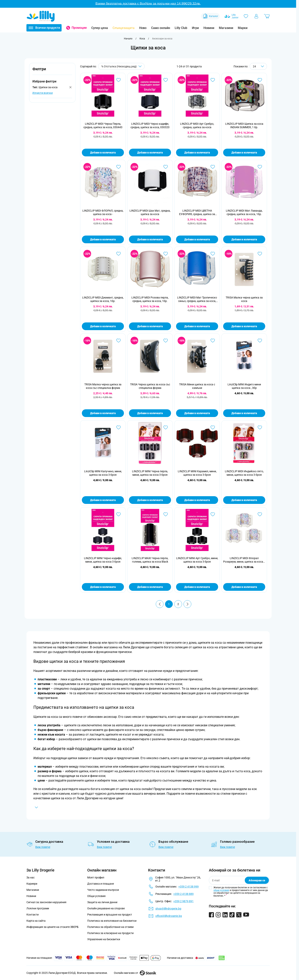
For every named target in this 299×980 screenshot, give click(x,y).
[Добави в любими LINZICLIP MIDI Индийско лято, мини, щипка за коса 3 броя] (260, 427)
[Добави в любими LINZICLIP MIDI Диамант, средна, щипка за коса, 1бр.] (119, 254)
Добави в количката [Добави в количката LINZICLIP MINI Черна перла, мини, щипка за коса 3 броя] (150, 500)
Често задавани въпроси (103, 890)
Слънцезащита (124, 28)
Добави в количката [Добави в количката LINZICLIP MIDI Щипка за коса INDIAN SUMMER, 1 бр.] (244, 153)
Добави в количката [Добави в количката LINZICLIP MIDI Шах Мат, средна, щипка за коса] (150, 239)
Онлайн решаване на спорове (106, 908)
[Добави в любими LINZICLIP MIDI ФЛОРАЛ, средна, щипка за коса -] (119, 167)
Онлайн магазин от (135, 973)
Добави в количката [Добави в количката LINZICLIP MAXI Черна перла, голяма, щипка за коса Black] (150, 587)
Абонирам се (257, 880)
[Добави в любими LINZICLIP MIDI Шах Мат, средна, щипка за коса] (166, 167)
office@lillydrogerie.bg (169, 916)
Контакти (33, 915)
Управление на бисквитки (104, 939)
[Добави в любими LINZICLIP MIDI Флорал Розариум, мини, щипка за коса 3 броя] (260, 514)
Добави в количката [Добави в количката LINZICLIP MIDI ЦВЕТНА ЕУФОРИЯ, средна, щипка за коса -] (197, 239)
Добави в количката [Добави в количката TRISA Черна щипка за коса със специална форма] (150, 413)
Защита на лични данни (102, 902)
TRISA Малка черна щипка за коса (244, 299)
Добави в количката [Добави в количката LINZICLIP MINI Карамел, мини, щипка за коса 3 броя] (197, 500)
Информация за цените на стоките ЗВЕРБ (53, 927)
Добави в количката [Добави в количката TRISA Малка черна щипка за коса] (244, 326)
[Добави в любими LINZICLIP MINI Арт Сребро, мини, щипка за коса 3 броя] (213, 514)
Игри (195, 28)
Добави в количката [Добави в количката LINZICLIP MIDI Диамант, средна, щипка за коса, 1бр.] (103, 326)
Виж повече (43, 847)
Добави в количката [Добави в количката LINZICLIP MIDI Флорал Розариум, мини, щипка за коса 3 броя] (244, 587)
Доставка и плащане (101, 884)
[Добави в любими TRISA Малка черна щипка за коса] (260, 254)
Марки (243, 28)
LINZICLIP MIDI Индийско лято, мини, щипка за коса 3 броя (244, 473)
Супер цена (100, 28)
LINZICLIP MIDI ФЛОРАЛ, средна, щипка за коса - (103, 212)
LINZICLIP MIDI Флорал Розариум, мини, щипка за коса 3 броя (244, 560)
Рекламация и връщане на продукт (110, 915)
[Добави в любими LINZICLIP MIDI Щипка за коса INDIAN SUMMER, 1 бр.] (260, 80)
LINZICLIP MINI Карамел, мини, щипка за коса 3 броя (197, 473)
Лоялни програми (38, 908)
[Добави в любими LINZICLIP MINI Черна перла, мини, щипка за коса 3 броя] (166, 427)
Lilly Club (181, 28)
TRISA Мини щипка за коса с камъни (197, 386)
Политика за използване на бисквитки (112, 921)
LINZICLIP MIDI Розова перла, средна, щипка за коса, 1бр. (150, 299)
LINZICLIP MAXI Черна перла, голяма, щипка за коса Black (150, 560)
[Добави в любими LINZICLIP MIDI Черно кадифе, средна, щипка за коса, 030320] (166, 80)
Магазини (226, 28)
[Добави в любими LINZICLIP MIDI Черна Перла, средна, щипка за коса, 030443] (119, 80)
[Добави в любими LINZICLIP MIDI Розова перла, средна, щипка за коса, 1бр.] (166, 254)
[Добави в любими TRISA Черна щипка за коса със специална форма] (166, 341)
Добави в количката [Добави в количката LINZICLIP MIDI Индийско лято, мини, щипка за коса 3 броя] (244, 500)
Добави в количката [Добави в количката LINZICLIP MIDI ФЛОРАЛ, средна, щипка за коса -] (103, 239)
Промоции (79, 28)
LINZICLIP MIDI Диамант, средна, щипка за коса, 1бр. (103, 299)
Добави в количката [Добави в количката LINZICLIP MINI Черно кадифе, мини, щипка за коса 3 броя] (103, 587)
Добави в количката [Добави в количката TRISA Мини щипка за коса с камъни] (197, 413)
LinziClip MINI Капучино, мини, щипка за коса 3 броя (103, 473)
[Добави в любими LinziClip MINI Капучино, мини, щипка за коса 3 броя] (119, 427)
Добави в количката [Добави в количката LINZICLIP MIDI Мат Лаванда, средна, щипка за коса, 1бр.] (244, 239)
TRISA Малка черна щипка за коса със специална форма (103, 386)
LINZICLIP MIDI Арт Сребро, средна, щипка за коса (197, 125)
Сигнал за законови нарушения (46, 902)
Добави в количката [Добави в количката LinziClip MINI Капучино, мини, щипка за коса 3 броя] (103, 500)
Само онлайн (161, 28)
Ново (143, 28)
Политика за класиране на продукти (110, 933)
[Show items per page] (258, 66)
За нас (30, 877)
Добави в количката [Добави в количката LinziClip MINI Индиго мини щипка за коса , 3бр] (244, 413)
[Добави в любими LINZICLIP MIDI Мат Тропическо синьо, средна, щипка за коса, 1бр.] (213, 254)
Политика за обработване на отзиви (110, 927)
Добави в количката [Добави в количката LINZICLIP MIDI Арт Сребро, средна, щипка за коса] (197, 153)
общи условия (221, 890)
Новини (209, 28)
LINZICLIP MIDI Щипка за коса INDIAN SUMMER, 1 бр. (244, 125)
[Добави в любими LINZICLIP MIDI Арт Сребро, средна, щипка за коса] (213, 80)
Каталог (210, 16)
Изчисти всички (43, 93)
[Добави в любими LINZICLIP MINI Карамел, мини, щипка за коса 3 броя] (213, 427)
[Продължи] (187, 604)
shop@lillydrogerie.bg (168, 909)
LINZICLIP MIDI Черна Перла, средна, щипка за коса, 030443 (103, 125)
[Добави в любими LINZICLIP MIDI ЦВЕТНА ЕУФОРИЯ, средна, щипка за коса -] (213, 167)
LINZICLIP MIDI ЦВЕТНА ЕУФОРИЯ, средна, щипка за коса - (197, 212)
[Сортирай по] (121, 66)
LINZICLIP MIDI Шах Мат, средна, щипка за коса (150, 212)
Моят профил (96, 877)
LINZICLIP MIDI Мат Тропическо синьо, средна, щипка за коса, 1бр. (197, 299)
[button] (52, 71)
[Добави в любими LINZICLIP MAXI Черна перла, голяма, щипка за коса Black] (166, 514)
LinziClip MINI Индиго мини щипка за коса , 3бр (244, 386)
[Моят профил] (256, 16)
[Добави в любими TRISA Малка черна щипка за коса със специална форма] (119, 341)
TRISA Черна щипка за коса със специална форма (150, 386)
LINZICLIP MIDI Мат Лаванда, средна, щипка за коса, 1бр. (244, 212)
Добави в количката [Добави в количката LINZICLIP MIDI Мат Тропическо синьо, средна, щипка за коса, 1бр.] (197, 326)
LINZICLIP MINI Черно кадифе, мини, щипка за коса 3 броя (103, 560)
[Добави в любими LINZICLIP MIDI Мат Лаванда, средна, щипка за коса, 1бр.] (260, 167)
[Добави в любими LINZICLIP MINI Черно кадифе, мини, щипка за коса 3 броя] (119, 514)
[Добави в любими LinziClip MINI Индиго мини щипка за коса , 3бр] (260, 341)
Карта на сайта (36, 921)
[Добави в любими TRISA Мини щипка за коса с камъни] (213, 341)
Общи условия (96, 896)
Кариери (32, 884)
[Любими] (246, 16)
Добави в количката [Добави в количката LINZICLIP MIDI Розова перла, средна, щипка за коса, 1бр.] (150, 326)
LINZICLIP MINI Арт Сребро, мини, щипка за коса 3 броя (197, 560)
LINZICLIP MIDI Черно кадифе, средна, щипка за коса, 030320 (150, 125)
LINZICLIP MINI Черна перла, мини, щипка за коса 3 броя (150, 473)
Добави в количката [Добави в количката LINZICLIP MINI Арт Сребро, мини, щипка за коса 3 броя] (197, 587)
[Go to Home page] (41, 16)
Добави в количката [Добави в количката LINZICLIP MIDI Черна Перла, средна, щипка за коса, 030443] (103, 153)
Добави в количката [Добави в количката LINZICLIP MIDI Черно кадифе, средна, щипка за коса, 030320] (150, 153)
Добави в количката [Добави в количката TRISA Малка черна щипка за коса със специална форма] (103, 413)
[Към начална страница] (128, 39)
